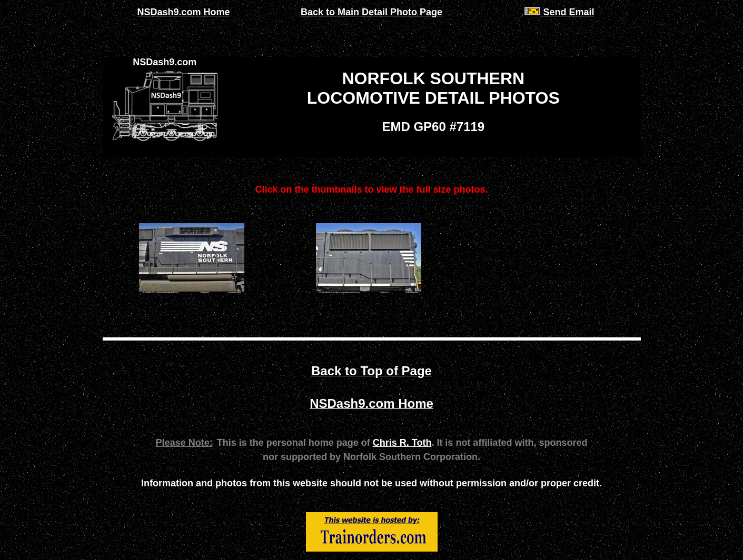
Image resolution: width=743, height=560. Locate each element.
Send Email (559, 12)
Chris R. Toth (402, 443)
